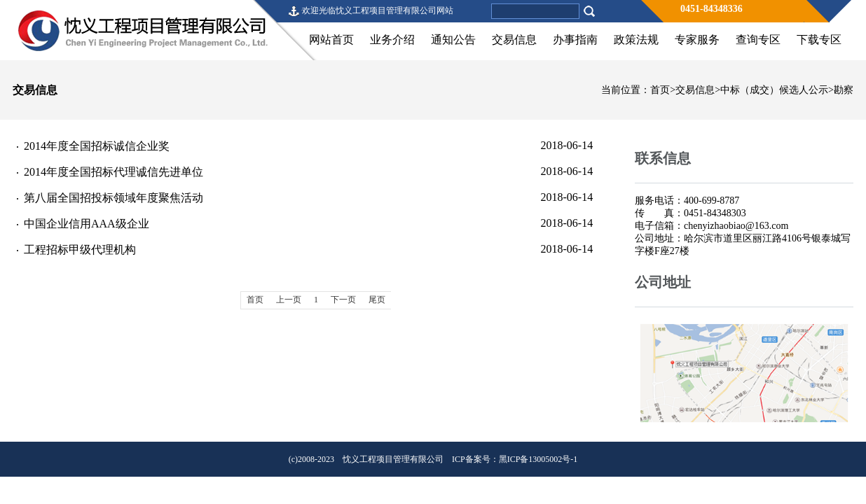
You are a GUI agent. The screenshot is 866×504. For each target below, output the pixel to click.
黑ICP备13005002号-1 (538, 459)
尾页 (377, 300)
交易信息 (514, 40)
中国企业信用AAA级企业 (87, 224)
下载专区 (819, 40)
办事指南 (575, 40)
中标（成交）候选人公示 (774, 90)
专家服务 (697, 40)
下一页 (343, 300)
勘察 (844, 90)
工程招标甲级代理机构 (80, 250)
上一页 (289, 300)
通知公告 (453, 40)
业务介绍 (392, 40)
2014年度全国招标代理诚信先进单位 (114, 172)
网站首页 (331, 40)
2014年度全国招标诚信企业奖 (97, 146)
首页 (660, 90)
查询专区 (758, 40)
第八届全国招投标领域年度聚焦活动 (114, 198)
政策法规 (636, 40)
